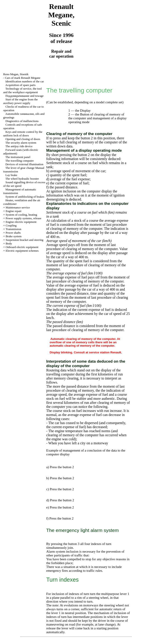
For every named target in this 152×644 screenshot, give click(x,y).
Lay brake (11, 175)
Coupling (11, 225)
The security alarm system (21, 143)
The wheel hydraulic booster (22, 179)
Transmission (14, 229)
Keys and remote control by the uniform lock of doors (23, 134)
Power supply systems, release (23, 218)
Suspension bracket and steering (25, 240)
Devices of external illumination (24, 164)
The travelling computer (20, 161)
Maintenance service (18, 207)
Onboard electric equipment (22, 247)
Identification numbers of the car (25, 81)
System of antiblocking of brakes (25, 197)
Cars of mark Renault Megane (23, 78)
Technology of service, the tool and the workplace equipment (22, 90)
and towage (25, 96)
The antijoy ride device (19, 146)
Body (9, 243)
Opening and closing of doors (23, 139)
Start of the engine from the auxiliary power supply (20, 101)
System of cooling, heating (21, 215)
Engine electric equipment (21, 222)
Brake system (14, 236)
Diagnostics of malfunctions (22, 121)
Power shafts (13, 233)
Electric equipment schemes (22, 251)
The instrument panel (18, 157)
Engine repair (14, 211)
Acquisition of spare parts (20, 85)
